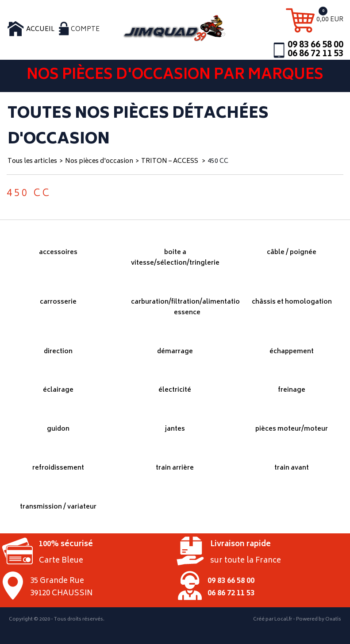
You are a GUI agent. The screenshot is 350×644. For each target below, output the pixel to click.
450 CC (218, 161)
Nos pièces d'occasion (99, 161)
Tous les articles (32, 161)
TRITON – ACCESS (170, 161)
